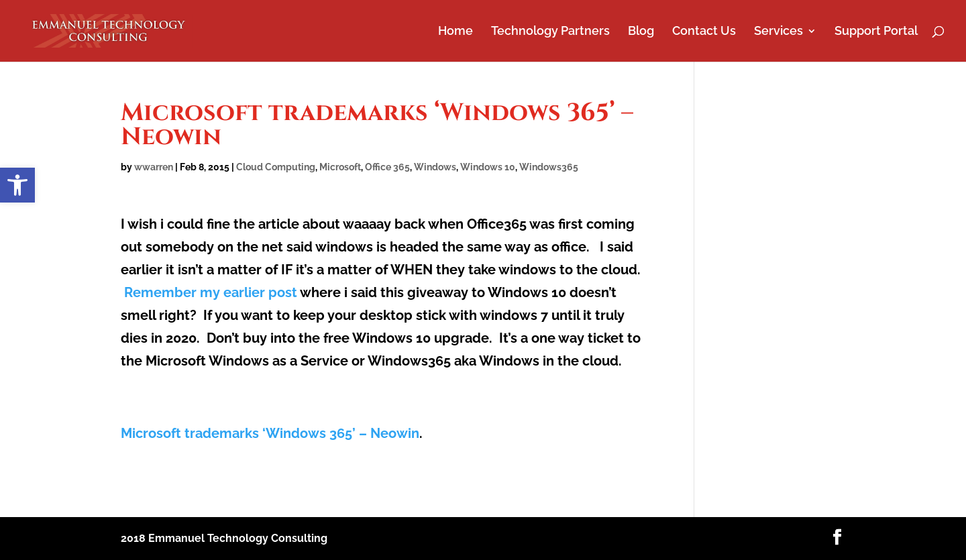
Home (455, 32)
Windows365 (549, 167)
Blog (641, 32)
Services (779, 32)
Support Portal (876, 32)
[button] (17, 185)
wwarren (154, 167)
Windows (435, 167)
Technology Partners (550, 32)
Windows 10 (488, 167)
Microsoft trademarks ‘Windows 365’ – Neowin (270, 433)
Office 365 (387, 167)
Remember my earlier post (211, 292)
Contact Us (704, 32)
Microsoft (340, 167)
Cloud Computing (276, 167)
